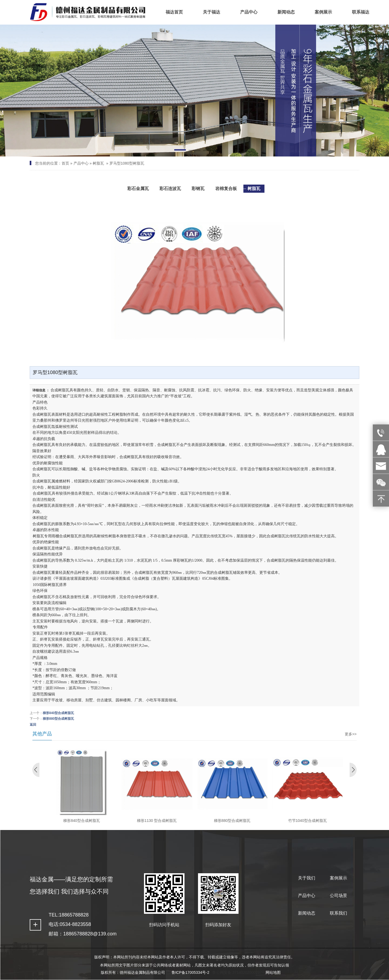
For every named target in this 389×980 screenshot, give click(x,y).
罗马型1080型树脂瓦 (127, 163)
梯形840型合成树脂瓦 (58, 713)
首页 (65, 163)
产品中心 (81, 163)
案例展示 (338, 878)
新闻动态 (307, 913)
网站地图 (273, 972)
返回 (33, 725)
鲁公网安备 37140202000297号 (239, 972)
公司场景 (338, 896)
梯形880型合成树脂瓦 (58, 719)
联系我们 (338, 913)
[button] (180, 151)
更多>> (351, 734)
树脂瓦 (98, 163)
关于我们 (307, 878)
